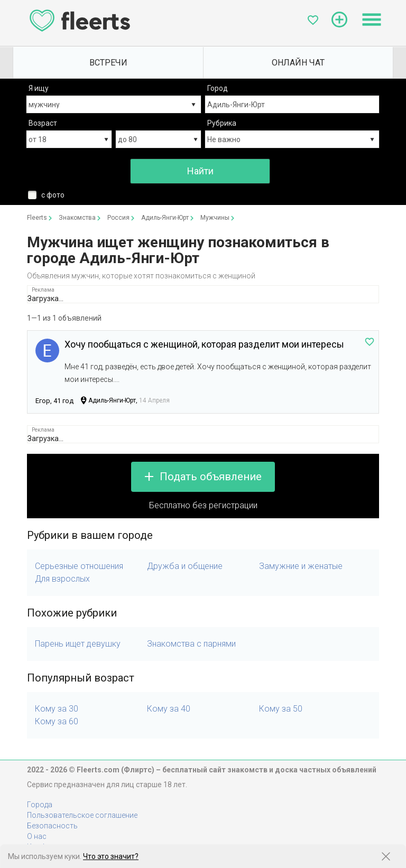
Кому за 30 (57, 709)
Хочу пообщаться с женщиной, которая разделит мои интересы (204, 344)
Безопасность (52, 826)
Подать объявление (211, 477)
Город (218, 88)
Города (40, 805)
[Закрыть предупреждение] (386, 856)
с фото (53, 195)
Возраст (43, 123)
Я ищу (39, 88)
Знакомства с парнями (191, 644)
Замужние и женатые (301, 566)
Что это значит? (111, 856)
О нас (37, 836)
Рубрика (222, 123)
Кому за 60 (57, 721)
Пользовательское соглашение (82, 815)
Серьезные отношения (79, 566)
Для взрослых (62, 579)
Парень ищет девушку (78, 644)
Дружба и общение (185, 566)
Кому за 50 (281, 709)
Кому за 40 (169, 709)
